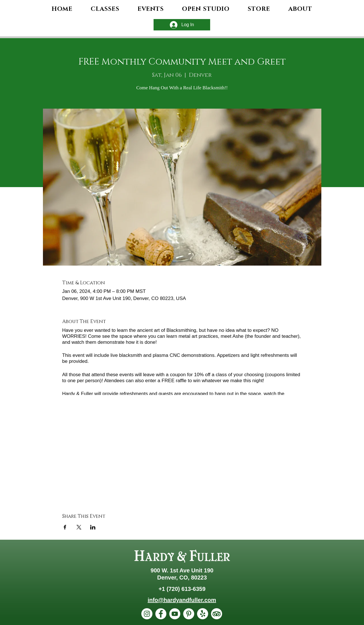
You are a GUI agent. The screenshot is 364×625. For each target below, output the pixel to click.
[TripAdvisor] (217, 614)
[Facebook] (161, 614)
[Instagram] (147, 614)
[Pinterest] (189, 614)
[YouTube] (175, 614)
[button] (300, 9)
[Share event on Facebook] (65, 527)
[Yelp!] (203, 614)
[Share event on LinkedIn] (93, 527)
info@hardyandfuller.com (182, 600)
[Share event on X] (79, 527)
